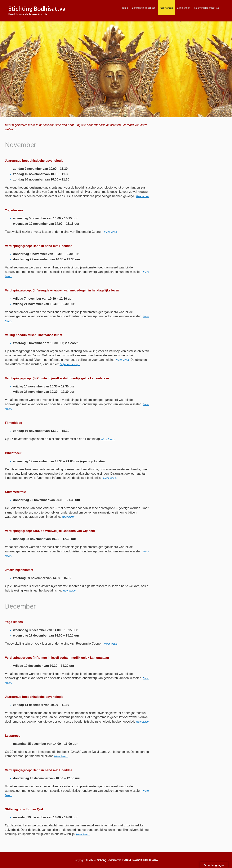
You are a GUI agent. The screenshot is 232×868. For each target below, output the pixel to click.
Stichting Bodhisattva (37, 8)
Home (124, 8)
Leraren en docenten (144, 8)
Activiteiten (166, 8)
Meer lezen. (111, 232)
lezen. (111, 644)
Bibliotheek (184, 8)
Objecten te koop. (70, 364)
